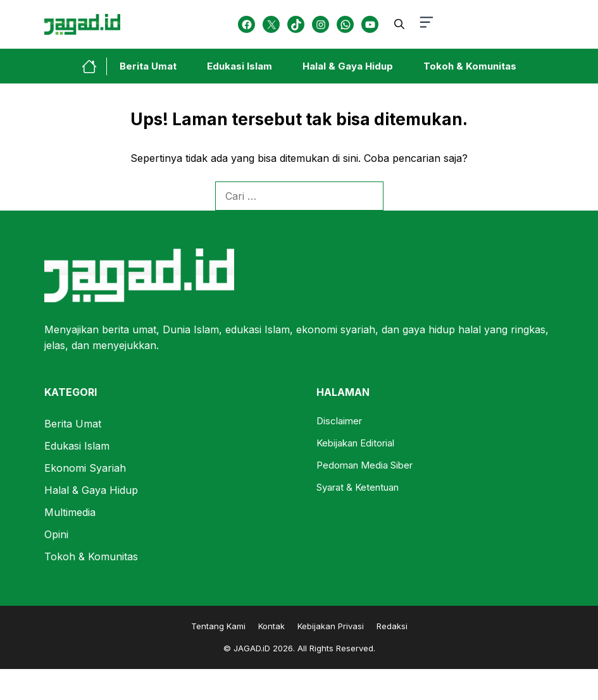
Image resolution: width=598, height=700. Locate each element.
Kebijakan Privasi (331, 626)
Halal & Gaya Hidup (348, 66)
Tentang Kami (218, 626)
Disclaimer (339, 421)
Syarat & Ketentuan (358, 487)
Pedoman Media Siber (364, 465)
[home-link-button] (94, 66)
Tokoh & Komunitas (470, 66)
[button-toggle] (427, 24)
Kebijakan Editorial (355, 443)
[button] (399, 24)
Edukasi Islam (240, 66)
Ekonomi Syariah (85, 468)
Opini (56, 534)
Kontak (271, 626)
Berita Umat (148, 66)
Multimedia (70, 512)
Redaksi (392, 626)
